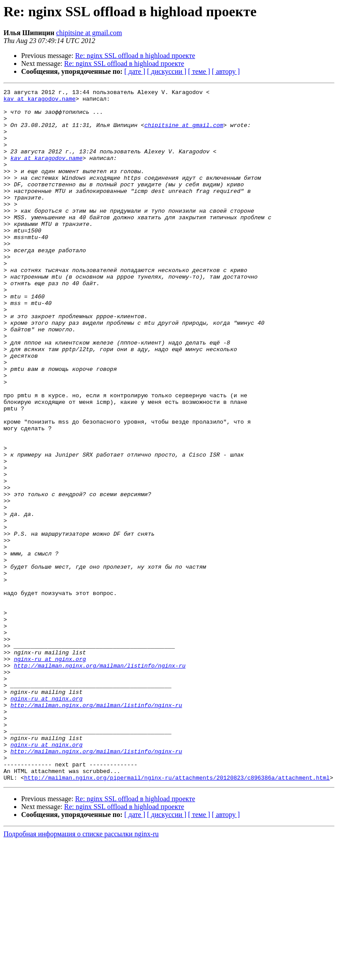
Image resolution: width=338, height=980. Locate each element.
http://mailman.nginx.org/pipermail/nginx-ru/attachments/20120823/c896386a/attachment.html (177, 916)
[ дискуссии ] (167, 71)
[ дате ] (135, 71)
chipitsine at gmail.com (89, 33)
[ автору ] (226, 71)
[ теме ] (199, 71)
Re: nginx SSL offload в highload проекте (135, 56)
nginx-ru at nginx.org (50, 773)
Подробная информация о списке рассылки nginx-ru (81, 972)
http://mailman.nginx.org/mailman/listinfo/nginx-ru (99, 781)
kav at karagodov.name (40, 101)
